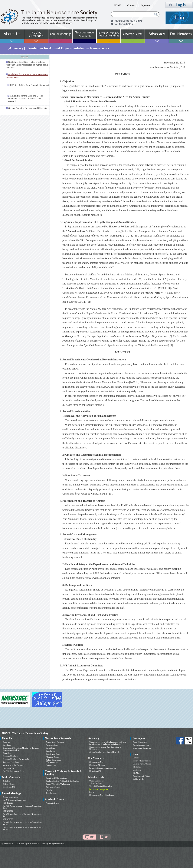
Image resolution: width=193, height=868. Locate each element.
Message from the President (13, 765)
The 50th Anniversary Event (13, 771)
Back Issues (51, 751)
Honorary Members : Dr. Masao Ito (16, 759)
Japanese (146, 5)
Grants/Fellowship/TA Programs (58, 784)
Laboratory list (8, 768)
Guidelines (7, 745)
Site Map (136, 773)
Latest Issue (51, 748)
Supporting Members (11, 762)
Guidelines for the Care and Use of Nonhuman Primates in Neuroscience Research (25, 99)
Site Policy (137, 767)
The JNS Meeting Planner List (14, 800)
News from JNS (9, 787)
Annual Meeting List (10, 797)
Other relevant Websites (142, 764)
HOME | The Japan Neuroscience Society (25, 733)
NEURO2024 (8, 811)
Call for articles (139, 779)
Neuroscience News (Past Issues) (102, 795)
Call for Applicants (53, 787)
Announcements (52, 765)
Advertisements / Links (141, 776)
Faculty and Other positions (56, 778)
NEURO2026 (8, 803)
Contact (131, 5)
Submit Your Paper (53, 754)
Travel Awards (51, 793)
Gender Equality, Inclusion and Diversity (28, 108)
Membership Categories (142, 748)
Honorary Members (10, 756)
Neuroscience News (97, 762)
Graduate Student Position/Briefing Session (62, 781)
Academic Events (53, 803)
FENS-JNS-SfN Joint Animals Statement (29, 85)
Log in (92, 792)
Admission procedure (141, 745)
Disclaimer (137, 770)
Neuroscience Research (55, 742)
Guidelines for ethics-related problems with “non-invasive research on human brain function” (27, 65)
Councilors (7, 753)
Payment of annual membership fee (103, 768)
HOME (118, 5)
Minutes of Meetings (97, 765)
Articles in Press (52, 745)
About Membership (140, 742)
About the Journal (53, 757)
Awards (49, 790)
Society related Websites (142, 761)
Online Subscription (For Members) (54, 761)
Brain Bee (6, 781)
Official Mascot (9, 784)
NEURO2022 (8, 819)
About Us (6, 742)
